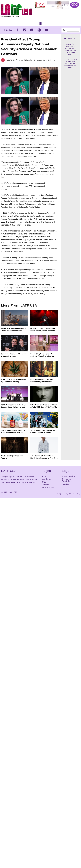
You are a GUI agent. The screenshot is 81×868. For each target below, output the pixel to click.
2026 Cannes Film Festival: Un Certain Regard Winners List (14, 406)
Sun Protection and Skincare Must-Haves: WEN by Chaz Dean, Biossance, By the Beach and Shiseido (14, 431)
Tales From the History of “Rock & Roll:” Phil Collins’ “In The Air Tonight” (44, 406)
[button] (40, 24)
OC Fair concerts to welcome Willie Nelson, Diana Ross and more (43, 330)
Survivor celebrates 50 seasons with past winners (14, 355)
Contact (45, 485)
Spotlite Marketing (73, 494)
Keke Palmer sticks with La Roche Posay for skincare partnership (42, 381)
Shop (44, 482)
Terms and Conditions (67, 480)
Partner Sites (48, 487)
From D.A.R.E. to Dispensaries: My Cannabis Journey (14, 380)
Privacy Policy (68, 476)
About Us (46, 476)
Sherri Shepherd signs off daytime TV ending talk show (42, 355)
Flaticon (66, 484)
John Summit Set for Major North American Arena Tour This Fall (44, 457)
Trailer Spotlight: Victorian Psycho (12, 457)
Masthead (46, 479)
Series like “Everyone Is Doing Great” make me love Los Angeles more (13, 330)
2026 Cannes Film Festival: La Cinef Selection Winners (43, 431)
